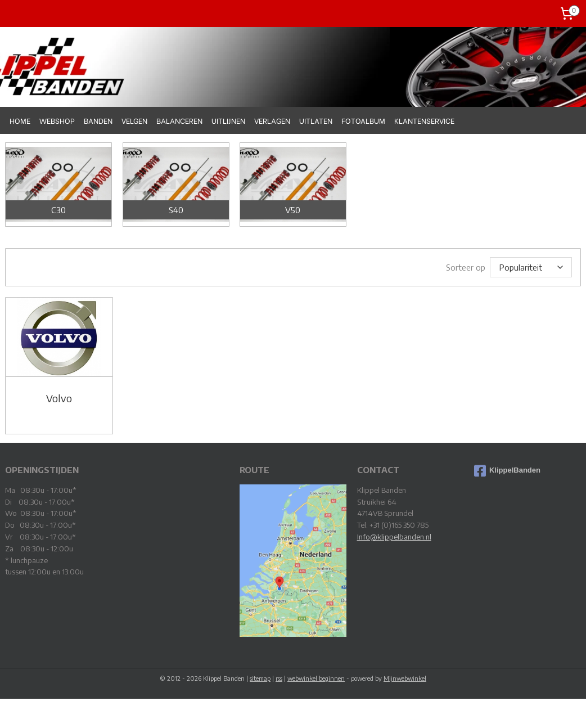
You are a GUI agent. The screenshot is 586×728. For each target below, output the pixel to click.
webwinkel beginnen (316, 678)
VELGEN (134, 120)
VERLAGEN (272, 120)
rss (279, 678)
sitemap (260, 678)
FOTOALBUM (363, 120)
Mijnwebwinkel (405, 678)
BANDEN (98, 120)
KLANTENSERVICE (424, 120)
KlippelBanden (507, 470)
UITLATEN (316, 120)
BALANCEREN (179, 120)
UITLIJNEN (228, 120)
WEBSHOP (57, 120)
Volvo (59, 398)
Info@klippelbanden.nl (394, 536)
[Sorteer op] (531, 267)
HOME (20, 120)
